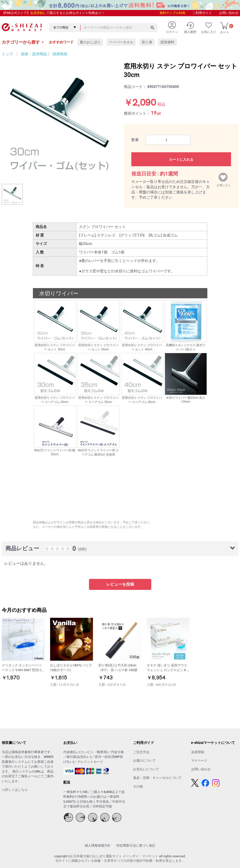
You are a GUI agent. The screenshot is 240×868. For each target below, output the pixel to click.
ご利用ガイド (202, 13)
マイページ (199, 760)
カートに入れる (181, 159)
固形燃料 (167, 42)
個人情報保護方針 (98, 845)
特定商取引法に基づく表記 (136, 845)
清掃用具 (60, 54)
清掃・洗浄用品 (34, 54)
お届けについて (144, 760)
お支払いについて (146, 769)
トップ (7, 54)
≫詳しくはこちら (15, 790)
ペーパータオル (121, 42)
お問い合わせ (229, 13)
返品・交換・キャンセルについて (157, 778)
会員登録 (37, 13)
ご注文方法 (141, 752)
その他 (138, 786)
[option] (59, 119)
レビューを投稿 (120, 584)
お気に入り (224, 184)
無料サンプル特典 (172, 13)
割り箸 (147, 42)
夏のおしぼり (90, 42)
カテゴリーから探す (23, 42)
